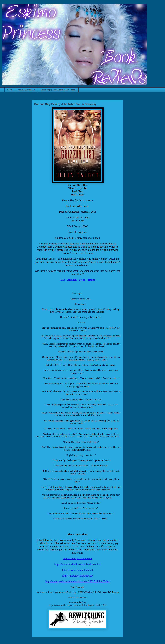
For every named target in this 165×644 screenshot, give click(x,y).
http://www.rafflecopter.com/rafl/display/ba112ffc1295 (78, 605)
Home (10, 90)
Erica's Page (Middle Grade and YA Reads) (58, 90)
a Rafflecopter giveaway (78, 597)
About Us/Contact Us (26, 90)
